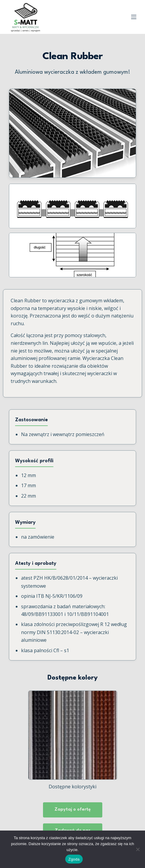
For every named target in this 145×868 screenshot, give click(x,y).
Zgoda (74, 859)
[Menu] (134, 17)
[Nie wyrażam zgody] (138, 849)
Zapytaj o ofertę (73, 810)
